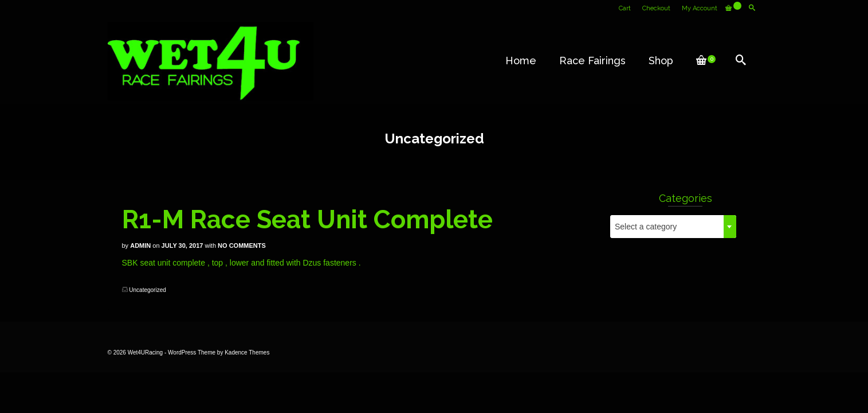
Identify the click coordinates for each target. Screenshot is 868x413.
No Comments (242, 246)
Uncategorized (147, 290)
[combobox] (673, 227)
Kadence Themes (247, 352)
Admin (140, 246)
